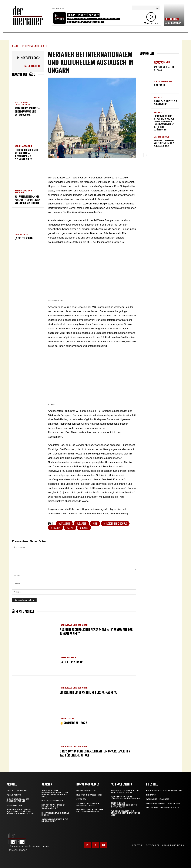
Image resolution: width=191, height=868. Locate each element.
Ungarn (84, 528)
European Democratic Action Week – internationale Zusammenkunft (26, 155)
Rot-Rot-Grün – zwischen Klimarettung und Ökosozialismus (53, 807)
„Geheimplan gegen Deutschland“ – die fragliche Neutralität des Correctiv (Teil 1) (55, 794)
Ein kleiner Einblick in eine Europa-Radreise (88, 692)
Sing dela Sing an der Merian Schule (163, 808)
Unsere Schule (172, 19)
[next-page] (146, 155)
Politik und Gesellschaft (22, 104)
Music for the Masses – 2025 (89, 795)
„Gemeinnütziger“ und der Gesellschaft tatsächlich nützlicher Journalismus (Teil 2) (21, 812)
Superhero (81, 799)
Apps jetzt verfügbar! (17, 791)
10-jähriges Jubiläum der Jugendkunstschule (18, 800)
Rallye (70, 528)
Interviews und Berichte (35, 46)
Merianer (56, 528)
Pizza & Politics (14, 795)
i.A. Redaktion (32, 66)
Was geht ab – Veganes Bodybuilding (163, 803)
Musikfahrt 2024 (14, 805)
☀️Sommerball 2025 (73, 723)
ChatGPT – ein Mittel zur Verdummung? (165, 102)
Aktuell (158, 98)
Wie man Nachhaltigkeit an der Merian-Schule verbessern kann (165, 143)
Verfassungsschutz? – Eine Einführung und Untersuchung (27, 111)
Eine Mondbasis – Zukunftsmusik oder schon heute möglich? (124, 805)
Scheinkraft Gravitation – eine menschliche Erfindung (125, 792)
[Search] (157, 8)
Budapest (81, 524)
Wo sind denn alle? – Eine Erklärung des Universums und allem (126, 813)
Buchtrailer (160, 85)
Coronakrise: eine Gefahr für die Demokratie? (55, 820)
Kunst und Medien (163, 82)
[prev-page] (142, 155)
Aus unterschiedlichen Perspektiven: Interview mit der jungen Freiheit (27, 200)
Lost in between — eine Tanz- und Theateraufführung (90, 810)
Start (15, 46)
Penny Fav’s (151, 795)
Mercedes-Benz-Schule (115, 524)
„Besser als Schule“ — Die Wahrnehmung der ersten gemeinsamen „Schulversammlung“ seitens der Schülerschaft (164, 123)
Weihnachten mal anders (158, 799)
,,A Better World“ (173, 23)
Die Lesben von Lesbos (86, 791)
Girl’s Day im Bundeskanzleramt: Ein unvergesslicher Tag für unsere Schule (95, 753)
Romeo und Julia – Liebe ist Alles (165, 68)
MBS (95, 524)
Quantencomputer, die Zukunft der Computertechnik (126, 798)
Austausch (64, 524)
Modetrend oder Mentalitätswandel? (164, 791)
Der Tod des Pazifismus (52, 801)
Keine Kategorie (24, 146)
